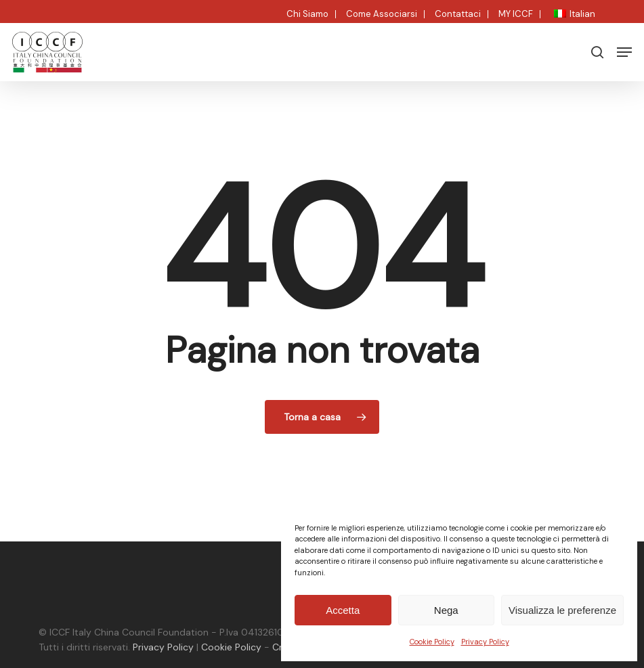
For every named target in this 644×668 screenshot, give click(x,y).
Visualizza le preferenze (562, 610)
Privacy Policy (485, 642)
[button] (624, 52)
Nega (446, 610)
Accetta (343, 610)
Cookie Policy (432, 642)
